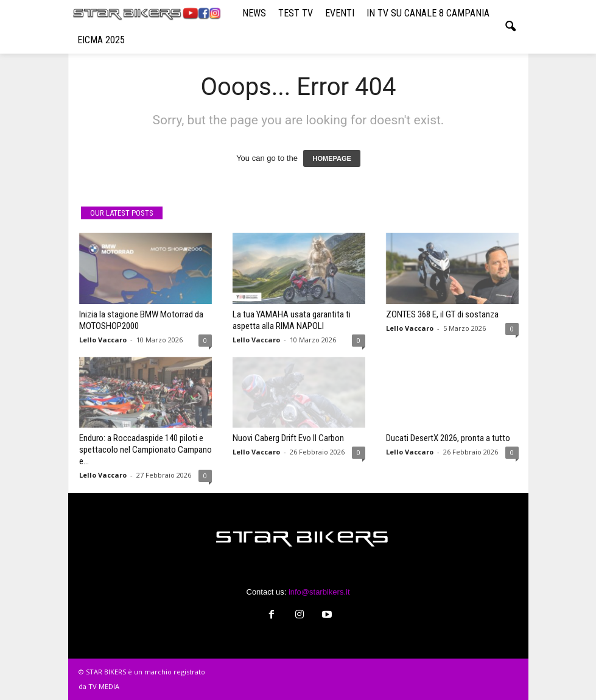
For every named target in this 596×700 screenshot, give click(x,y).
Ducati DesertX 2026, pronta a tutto (448, 438)
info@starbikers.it (319, 592)
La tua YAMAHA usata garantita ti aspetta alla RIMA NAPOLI (292, 320)
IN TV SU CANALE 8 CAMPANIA (428, 13)
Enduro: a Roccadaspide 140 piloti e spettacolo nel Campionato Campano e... (145, 450)
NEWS (254, 13)
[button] (510, 27)
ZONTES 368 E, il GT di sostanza (442, 314)
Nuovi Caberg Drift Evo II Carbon (288, 438)
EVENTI (340, 13)
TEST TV (296, 13)
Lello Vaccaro (103, 340)
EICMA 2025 (101, 40)
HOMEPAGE (331, 158)
